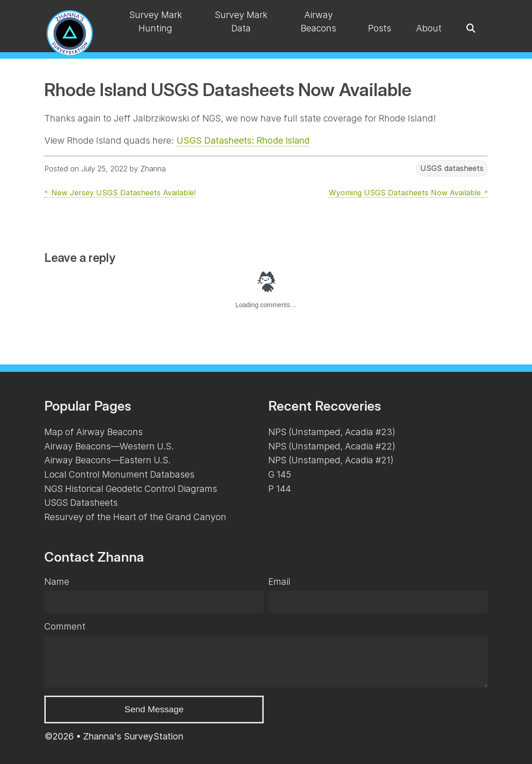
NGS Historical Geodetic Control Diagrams (131, 489)
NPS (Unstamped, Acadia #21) (331, 460)
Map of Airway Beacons (94, 432)
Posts (380, 28)
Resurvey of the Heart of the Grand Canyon (135, 517)
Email (279, 582)
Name (57, 582)
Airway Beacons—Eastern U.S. (108, 460)
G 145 (280, 474)
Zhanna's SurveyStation (133, 736)
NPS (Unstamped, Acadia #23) (332, 432)
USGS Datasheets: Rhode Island (243, 140)
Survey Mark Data (241, 21)
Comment (65, 626)
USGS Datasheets (81, 503)
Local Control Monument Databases (119, 474)
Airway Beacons (318, 21)
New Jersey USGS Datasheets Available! (124, 193)
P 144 (280, 489)
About (429, 28)
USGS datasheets (452, 169)
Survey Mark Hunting (156, 21)
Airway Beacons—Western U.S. (109, 446)
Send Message (154, 709)
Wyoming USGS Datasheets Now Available (405, 193)
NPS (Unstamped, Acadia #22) (332, 446)
